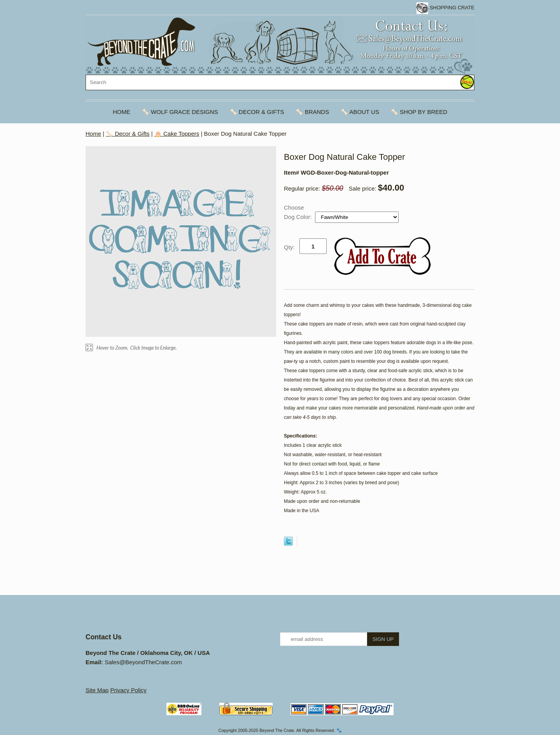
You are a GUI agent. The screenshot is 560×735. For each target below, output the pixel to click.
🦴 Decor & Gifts (257, 112)
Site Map (97, 690)
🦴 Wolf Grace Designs (180, 112)
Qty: (289, 247)
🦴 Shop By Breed (419, 112)
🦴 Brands (312, 112)
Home (122, 112)
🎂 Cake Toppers (177, 134)
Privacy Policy (128, 690)
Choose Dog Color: (299, 212)
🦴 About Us (360, 112)
